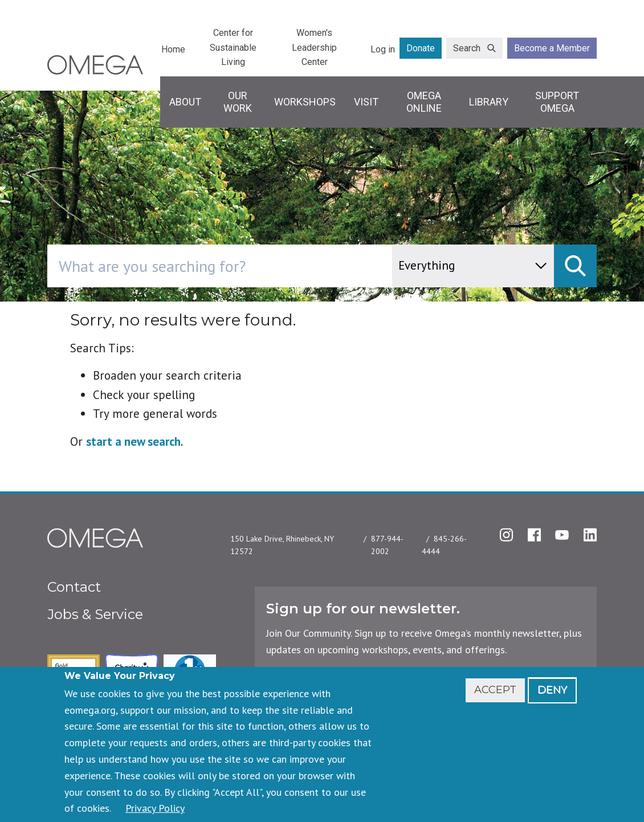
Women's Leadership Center (314, 47)
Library (489, 102)
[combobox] (268, 266)
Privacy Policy (155, 808)
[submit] (575, 266)
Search (467, 48)
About (185, 102)
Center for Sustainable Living (233, 47)
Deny (552, 690)
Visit (366, 102)
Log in (383, 49)
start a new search (133, 441)
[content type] (473, 266)
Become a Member (552, 48)
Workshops (305, 102)
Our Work (238, 102)
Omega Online (424, 102)
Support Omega (557, 102)
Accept (495, 690)
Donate (421, 48)
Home (173, 49)
